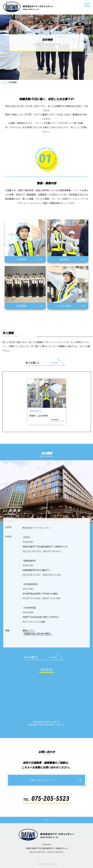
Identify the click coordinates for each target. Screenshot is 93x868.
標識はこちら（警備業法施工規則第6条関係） (37, 632)
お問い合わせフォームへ (43, 780)
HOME (4, 82)
